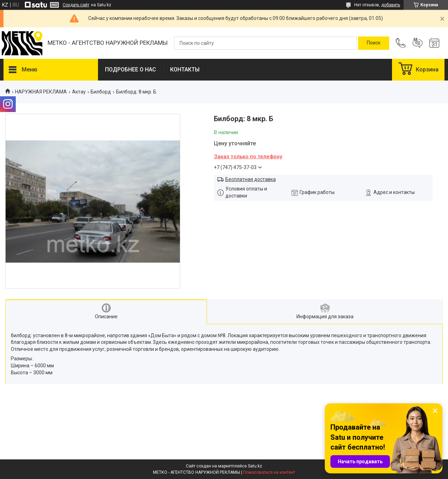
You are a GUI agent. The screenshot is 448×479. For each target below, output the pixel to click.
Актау (79, 92)
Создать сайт (76, 5)
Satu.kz (255, 466)
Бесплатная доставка (251, 179)
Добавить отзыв (418, 43)
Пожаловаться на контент (269, 472)
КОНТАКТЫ (185, 70)
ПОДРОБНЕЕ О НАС (131, 70)
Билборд (101, 92)
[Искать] (374, 43)
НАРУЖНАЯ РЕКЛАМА (41, 92)
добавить (391, 5)
